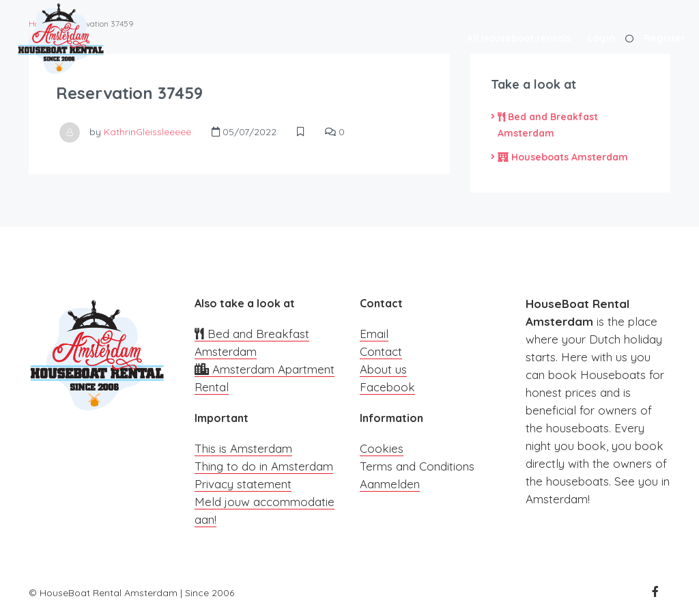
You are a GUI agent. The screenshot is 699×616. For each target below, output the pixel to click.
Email (374, 334)
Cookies (382, 448)
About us (383, 369)
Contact (381, 351)
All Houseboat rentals (519, 38)
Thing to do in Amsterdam (264, 466)
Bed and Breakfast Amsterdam (548, 125)
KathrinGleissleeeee (147, 132)
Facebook (387, 387)
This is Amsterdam (243, 448)
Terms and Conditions (417, 466)
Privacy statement (243, 484)
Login (601, 38)
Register (665, 38)
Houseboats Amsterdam (563, 157)
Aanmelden (390, 484)
